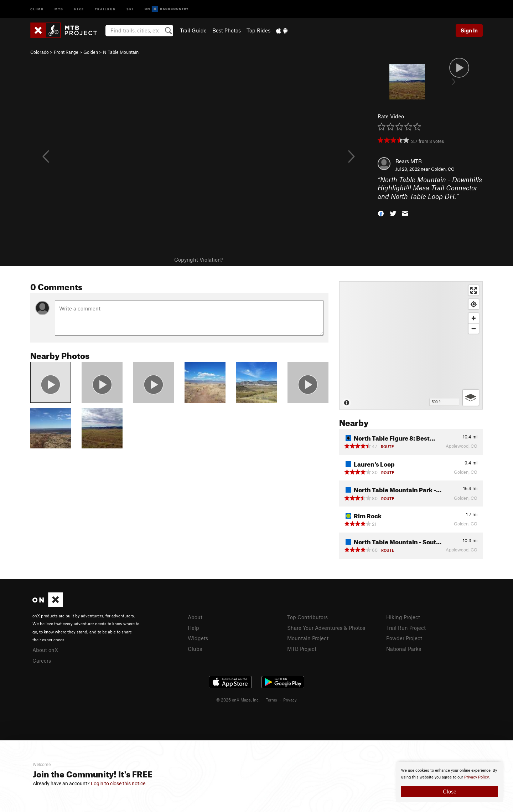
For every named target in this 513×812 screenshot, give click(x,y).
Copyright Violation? (199, 259)
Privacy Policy (476, 777)
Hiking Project (403, 617)
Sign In (469, 30)
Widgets (198, 638)
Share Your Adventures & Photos (326, 628)
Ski (130, 9)
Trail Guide (193, 30)
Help (193, 628)
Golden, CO (443, 169)
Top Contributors (307, 617)
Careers (42, 661)
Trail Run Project (406, 628)
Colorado (40, 52)
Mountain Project (308, 638)
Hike (79, 9)
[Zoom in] (474, 318)
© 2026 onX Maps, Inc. (238, 700)
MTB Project (302, 649)
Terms (271, 700)
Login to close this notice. (119, 783)
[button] (381, 213)
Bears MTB (409, 161)
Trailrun (105, 9)
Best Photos (227, 30)
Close (450, 791)
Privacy (290, 700)
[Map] (411, 345)
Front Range (66, 52)
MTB (59, 9)
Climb (37, 9)
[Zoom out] (474, 328)
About (195, 617)
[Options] (471, 398)
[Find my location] (474, 304)
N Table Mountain (121, 52)
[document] (450, 782)
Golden (91, 52)
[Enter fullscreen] (474, 290)
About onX (45, 650)
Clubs (195, 649)
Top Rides (258, 30)
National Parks (404, 649)
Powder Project (404, 638)
